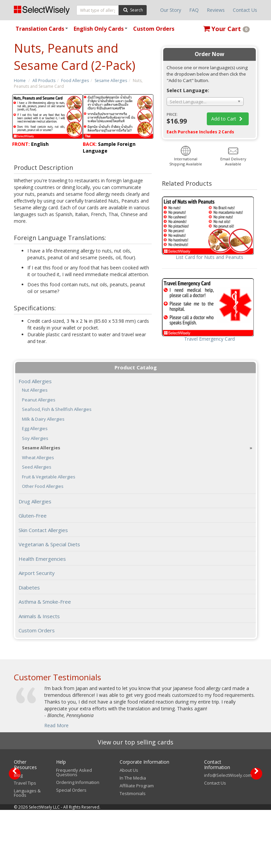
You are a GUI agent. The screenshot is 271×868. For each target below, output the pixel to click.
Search (133, 10)
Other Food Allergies (43, 486)
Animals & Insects (39, 616)
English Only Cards (102, 31)
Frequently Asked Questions (74, 830)
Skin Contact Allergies (43, 530)
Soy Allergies (35, 438)
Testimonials (133, 851)
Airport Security (37, 573)
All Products (44, 81)
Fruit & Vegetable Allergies (49, 477)
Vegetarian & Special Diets (49, 544)
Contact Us (245, 10)
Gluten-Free (33, 516)
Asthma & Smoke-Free (45, 602)
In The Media (133, 836)
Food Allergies (75, 81)
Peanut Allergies (39, 400)
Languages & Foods (27, 851)
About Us (129, 828)
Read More (56, 725)
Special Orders (71, 848)
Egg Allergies (35, 429)
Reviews (216, 10)
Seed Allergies (37, 467)
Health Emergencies (42, 559)
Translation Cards (43, 31)
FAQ (194, 10)
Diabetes (29, 587)
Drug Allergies (35, 501)
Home (20, 81)
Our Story (171, 10)
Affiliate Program (137, 844)
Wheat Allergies (38, 458)
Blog (18, 833)
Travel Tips (25, 841)
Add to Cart (228, 119)
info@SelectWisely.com (228, 833)
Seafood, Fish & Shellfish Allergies (57, 409)
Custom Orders (154, 29)
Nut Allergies (35, 390)
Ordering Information (78, 840)
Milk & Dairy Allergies (43, 419)
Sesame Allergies (111, 81)
